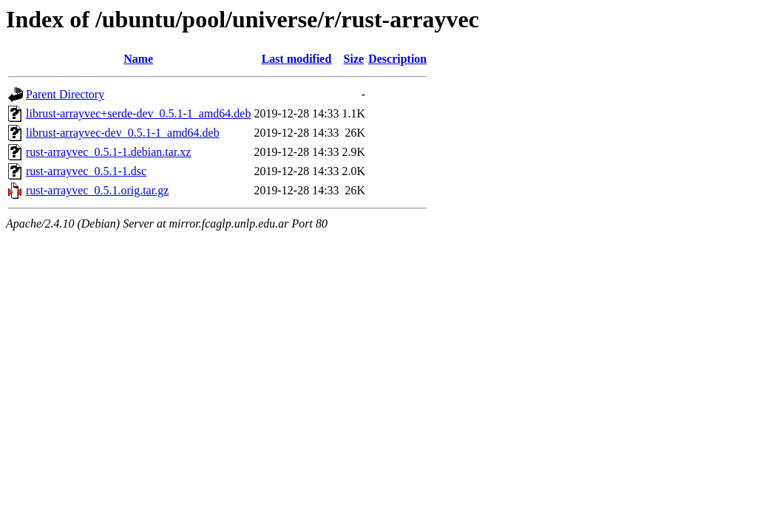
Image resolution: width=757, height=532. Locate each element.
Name (138, 59)
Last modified (297, 59)
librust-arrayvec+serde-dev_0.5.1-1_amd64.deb (138, 113)
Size (354, 59)
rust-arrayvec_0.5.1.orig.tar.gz (97, 190)
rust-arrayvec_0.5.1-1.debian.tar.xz (108, 152)
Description (397, 59)
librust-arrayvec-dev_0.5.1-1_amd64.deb (123, 133)
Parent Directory (65, 94)
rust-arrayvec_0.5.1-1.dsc (86, 171)
